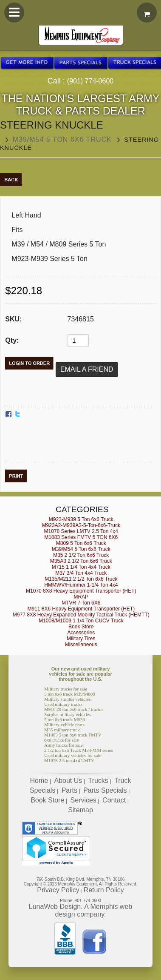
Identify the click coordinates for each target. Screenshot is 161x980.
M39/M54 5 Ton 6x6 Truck (62, 139)
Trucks (98, 781)
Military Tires (81, 639)
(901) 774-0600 (90, 81)
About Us (68, 781)
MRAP (81, 597)
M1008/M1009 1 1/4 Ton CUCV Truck (81, 621)
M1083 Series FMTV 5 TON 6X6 (81, 537)
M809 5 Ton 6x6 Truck (81, 543)
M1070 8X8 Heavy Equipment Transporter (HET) (81, 591)
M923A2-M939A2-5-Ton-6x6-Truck (81, 525)
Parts (69, 790)
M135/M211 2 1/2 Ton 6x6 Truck (81, 579)
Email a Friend (87, 369)
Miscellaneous (81, 645)
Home (39, 781)
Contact (114, 800)
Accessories (81, 633)
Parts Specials (105, 790)
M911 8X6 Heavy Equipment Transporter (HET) (81, 609)
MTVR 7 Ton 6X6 (81, 603)
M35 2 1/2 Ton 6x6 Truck (81, 555)
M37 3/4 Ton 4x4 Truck (81, 573)
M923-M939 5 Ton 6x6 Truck (81, 519)
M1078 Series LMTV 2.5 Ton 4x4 (81, 531)
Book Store (81, 627)
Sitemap (80, 810)
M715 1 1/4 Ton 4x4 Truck (81, 567)
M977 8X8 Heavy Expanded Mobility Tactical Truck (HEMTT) (81, 615)
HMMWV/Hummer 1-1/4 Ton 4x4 (81, 585)
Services (83, 800)
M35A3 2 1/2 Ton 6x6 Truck (81, 561)
